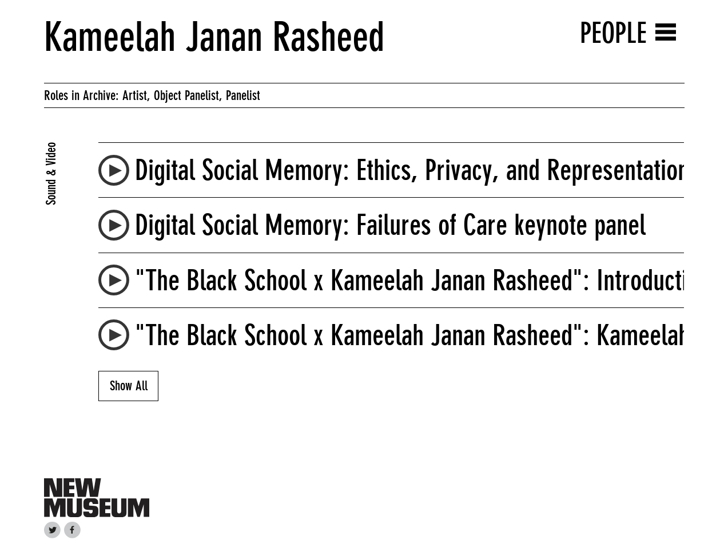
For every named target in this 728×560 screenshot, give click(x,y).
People (613, 33)
